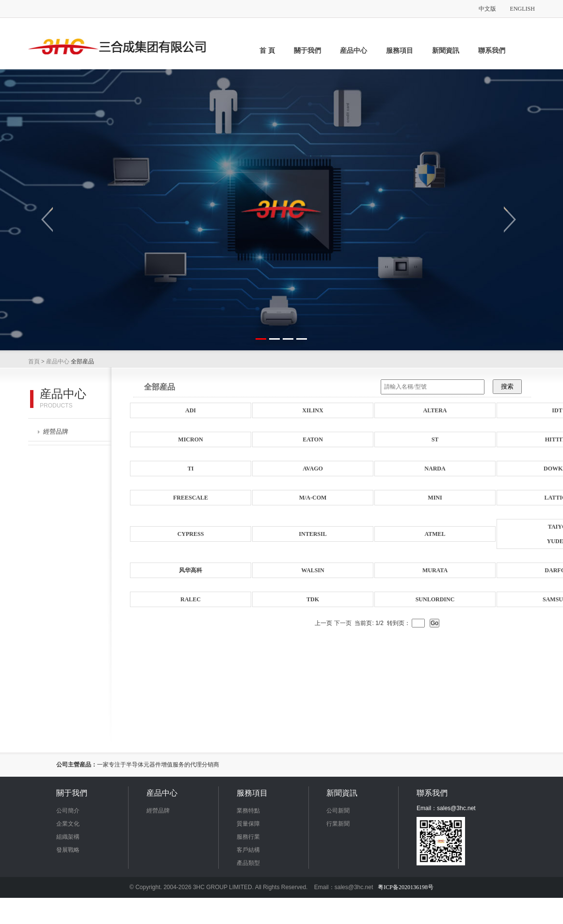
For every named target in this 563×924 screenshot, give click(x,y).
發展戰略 (68, 850)
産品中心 (354, 51)
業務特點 (248, 811)
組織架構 (68, 837)
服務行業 (248, 837)
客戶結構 (248, 850)
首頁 (34, 361)
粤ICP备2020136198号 (406, 887)
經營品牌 (53, 431)
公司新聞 (338, 811)
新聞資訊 (446, 51)
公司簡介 (68, 811)
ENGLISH (523, 9)
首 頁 (267, 51)
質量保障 (248, 824)
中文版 (487, 9)
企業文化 (68, 824)
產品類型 (248, 863)
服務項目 (400, 51)
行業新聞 (338, 824)
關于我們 (307, 51)
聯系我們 (492, 51)
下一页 (343, 623)
